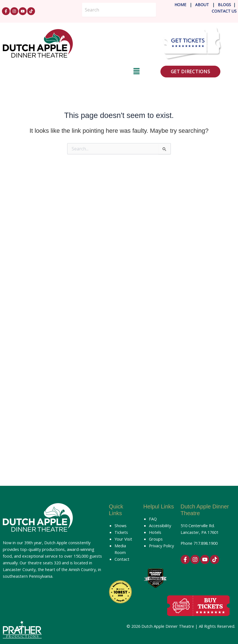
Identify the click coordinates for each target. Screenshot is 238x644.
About (203, 5)
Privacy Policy (161, 546)
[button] (71, 72)
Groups (156, 539)
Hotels (155, 532)
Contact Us (224, 11)
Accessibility (160, 525)
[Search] (119, 10)
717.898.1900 (206, 543)
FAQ (153, 519)
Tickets (121, 532)
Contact (122, 559)
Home (180, 5)
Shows (121, 525)
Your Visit (123, 539)
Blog (223, 5)
